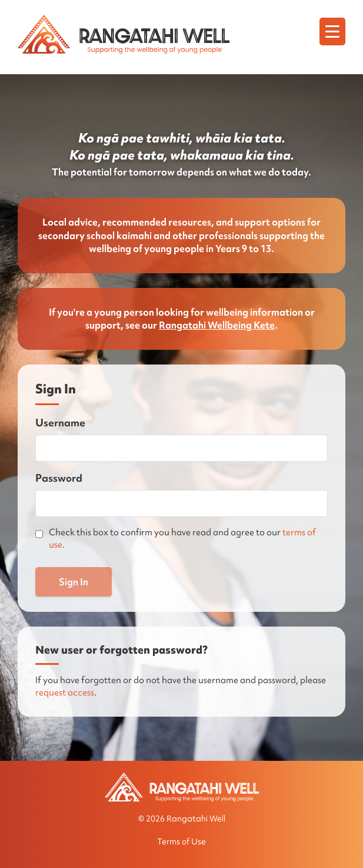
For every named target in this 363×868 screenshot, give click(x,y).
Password (59, 478)
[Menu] (332, 32)
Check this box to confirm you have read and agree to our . (182, 539)
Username (60, 423)
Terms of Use (181, 842)
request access (65, 693)
